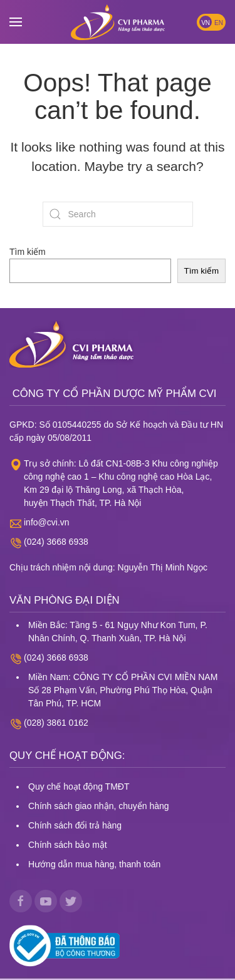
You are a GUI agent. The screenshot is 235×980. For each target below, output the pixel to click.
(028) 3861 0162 (56, 723)
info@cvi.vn (47, 522)
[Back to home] (118, 22)
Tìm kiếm (28, 252)
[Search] (118, 214)
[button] (16, 22)
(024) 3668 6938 (56, 542)
